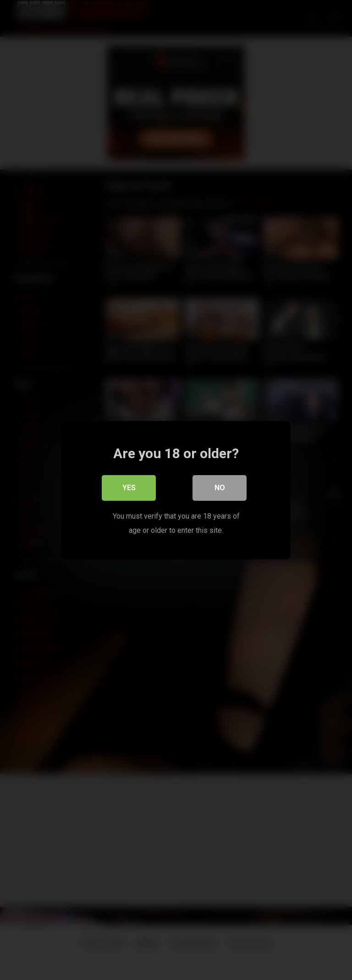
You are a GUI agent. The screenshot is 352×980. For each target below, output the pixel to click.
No (220, 488)
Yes (129, 488)
